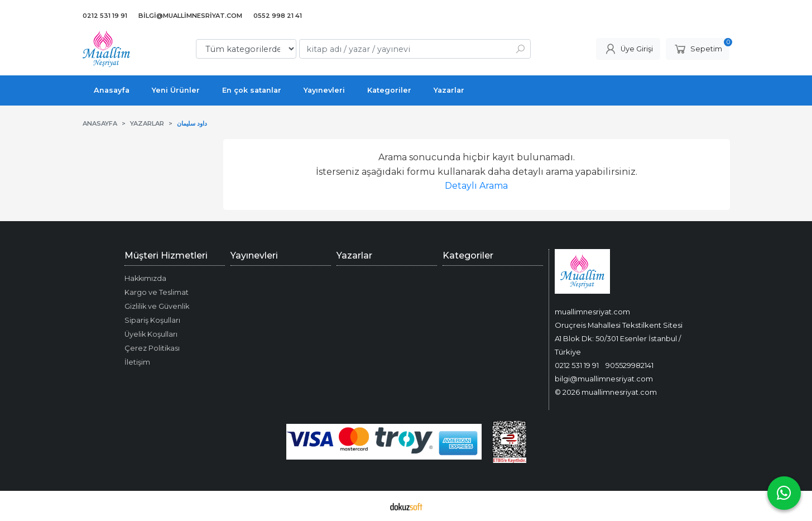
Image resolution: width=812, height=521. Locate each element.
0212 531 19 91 (577, 365)
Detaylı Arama (476, 186)
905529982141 (630, 365)
